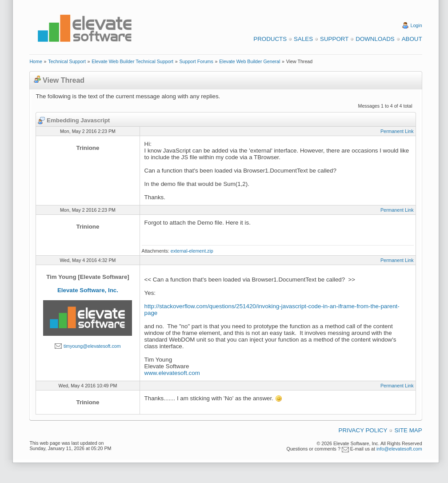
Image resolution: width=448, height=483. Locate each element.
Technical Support (67, 61)
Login (416, 25)
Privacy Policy (363, 430)
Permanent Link (397, 131)
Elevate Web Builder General (250, 61)
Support (334, 39)
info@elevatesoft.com (399, 449)
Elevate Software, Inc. (88, 290)
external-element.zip (192, 251)
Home (36, 61)
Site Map (408, 430)
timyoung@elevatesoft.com (92, 346)
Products (270, 39)
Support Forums (196, 61)
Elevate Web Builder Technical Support (132, 61)
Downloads (375, 39)
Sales (303, 39)
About (412, 39)
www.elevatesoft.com (172, 373)
